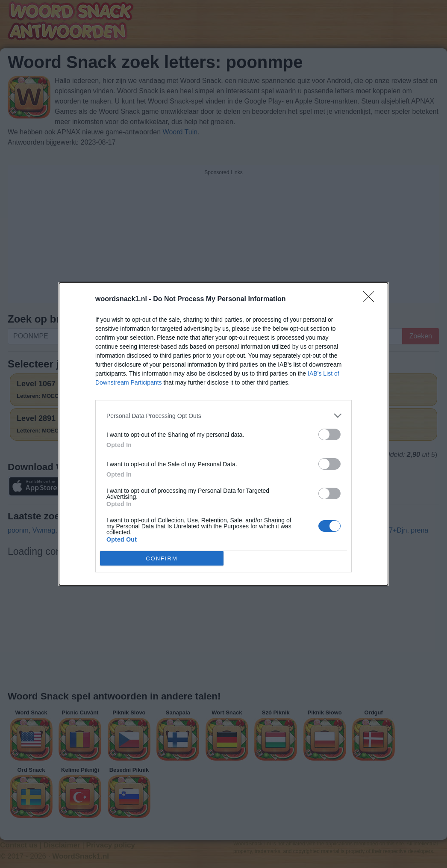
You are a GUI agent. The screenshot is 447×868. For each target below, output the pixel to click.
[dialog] (223, 434)
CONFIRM (162, 558)
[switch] (329, 434)
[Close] (371, 299)
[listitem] (223, 416)
